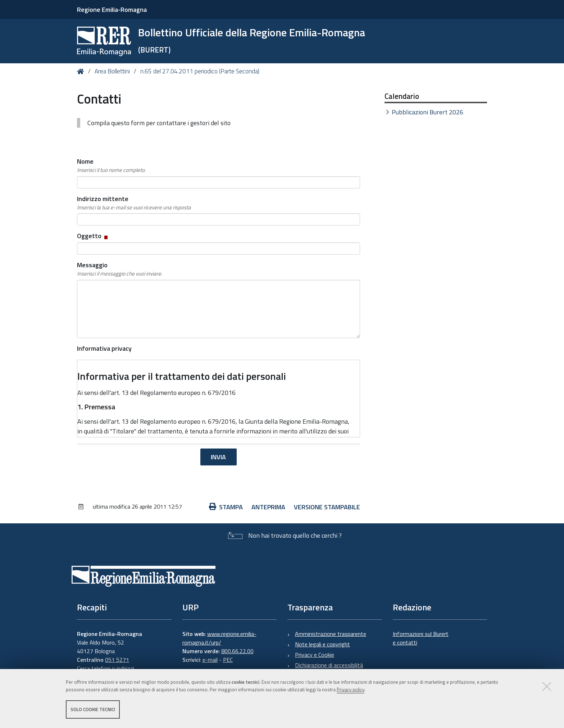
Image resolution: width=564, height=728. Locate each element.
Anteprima (268, 507)
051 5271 (117, 660)
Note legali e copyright (322, 644)
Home (82, 71)
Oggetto (93, 236)
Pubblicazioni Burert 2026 (427, 112)
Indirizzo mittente (134, 203)
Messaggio (120, 269)
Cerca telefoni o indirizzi (106, 668)
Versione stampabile (327, 507)
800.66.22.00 (237, 651)
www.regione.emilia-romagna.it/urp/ (219, 638)
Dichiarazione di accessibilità (329, 665)
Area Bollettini (112, 71)
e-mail (210, 660)
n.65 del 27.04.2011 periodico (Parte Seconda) (200, 71)
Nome (111, 165)
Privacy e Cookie (315, 655)
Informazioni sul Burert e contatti (421, 638)
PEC (228, 660)
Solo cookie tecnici (93, 709)
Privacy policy (351, 690)
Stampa (226, 507)
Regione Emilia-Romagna (112, 10)
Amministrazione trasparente (331, 634)
